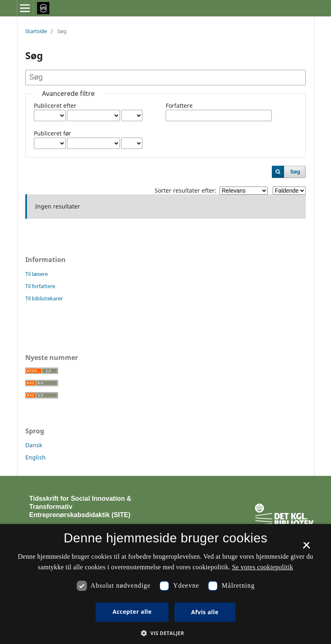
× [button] (306, 548)
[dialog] (165, 584)
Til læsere (37, 274)
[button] (165, 633)
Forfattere (179, 105)
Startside (36, 31)
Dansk (34, 445)
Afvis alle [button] (205, 612)
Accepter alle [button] (132, 612)
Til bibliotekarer (44, 298)
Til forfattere (40, 286)
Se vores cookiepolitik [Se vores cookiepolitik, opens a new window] (263, 567)
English (36, 457)
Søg (295, 172)
